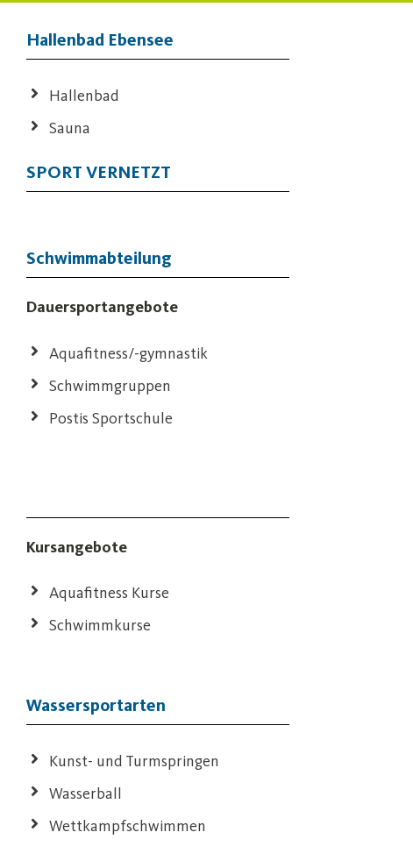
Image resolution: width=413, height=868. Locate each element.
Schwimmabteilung (99, 258)
